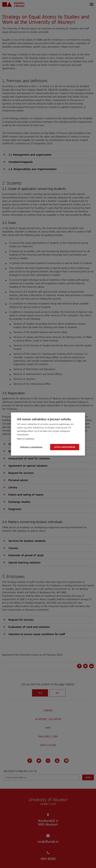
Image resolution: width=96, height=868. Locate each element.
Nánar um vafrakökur (26, 439)
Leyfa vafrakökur (65, 447)
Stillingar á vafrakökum (31, 447)
